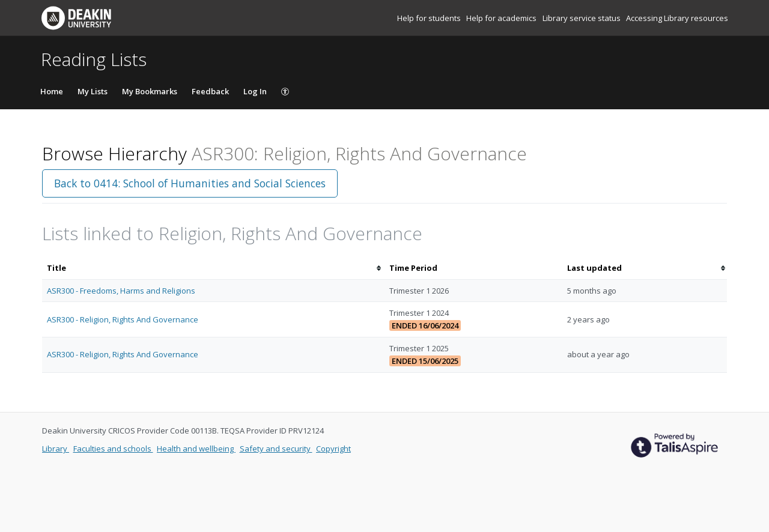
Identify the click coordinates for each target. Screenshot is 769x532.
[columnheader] (213, 268)
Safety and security (276, 449)
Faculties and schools (113, 449)
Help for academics (502, 18)
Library (56, 449)
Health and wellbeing (196, 449)
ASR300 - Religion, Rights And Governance (123, 319)
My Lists (93, 91)
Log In (255, 91)
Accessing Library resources (677, 18)
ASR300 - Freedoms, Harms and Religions (121, 291)
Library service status (582, 18)
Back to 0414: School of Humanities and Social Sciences (190, 183)
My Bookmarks (150, 91)
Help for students (430, 18)
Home (52, 91)
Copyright (333, 449)
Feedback (210, 91)
